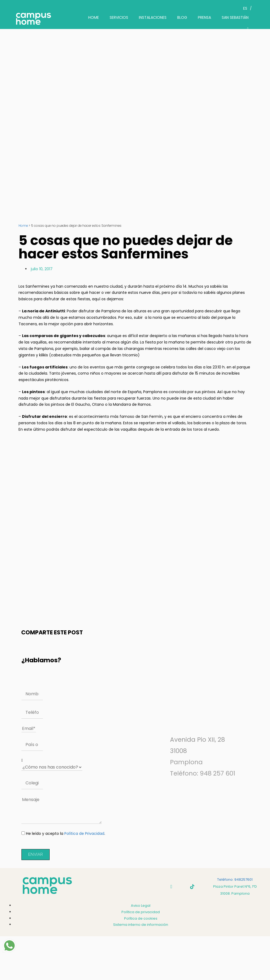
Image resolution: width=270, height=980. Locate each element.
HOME (94, 17)
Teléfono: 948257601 (235, 880)
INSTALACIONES (153, 17)
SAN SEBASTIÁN (235, 17)
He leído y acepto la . (66, 833)
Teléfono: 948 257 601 (203, 773)
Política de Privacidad (84, 833)
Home (23, 226)
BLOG (182, 17)
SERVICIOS (119, 17)
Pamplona (186, 762)
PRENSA (204, 17)
